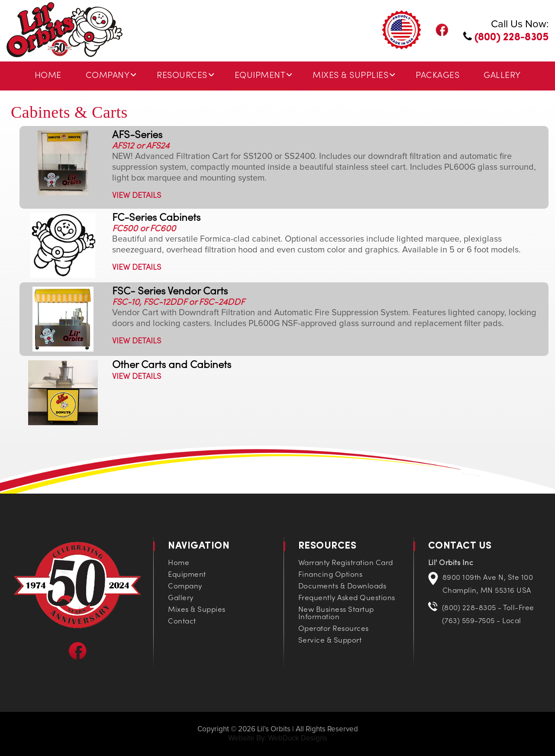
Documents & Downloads (342, 587)
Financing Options (331, 575)
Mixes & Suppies (197, 610)
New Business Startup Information (336, 614)
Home (48, 76)
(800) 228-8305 (506, 38)
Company (108, 76)
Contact (182, 622)
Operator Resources (334, 629)
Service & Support (330, 641)
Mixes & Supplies (350, 76)
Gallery (502, 76)
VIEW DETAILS (137, 196)
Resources (182, 76)
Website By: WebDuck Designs (278, 738)
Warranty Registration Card (346, 563)
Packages (437, 76)
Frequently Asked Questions (347, 598)
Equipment (260, 76)
